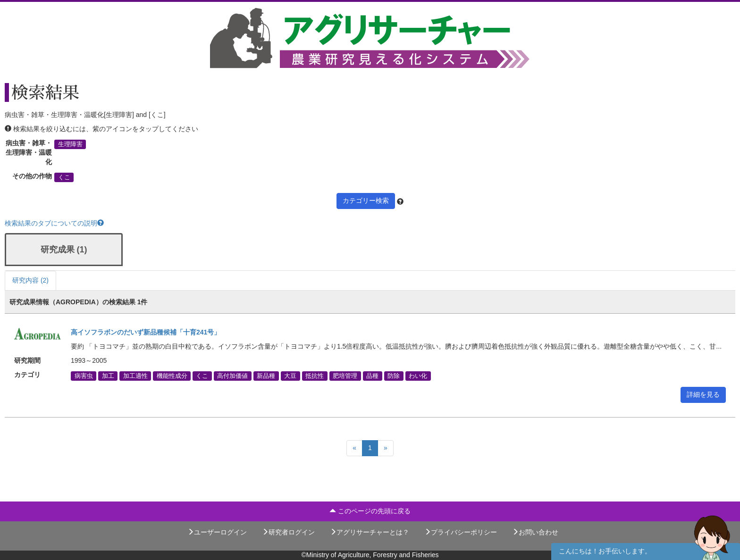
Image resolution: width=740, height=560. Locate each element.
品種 (372, 376)
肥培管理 (345, 376)
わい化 (418, 376)
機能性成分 (172, 376)
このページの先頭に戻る (370, 511)
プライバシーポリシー (461, 532)
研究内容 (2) (30, 280)
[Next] (386, 448)
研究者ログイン (288, 532)
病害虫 (84, 376)
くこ (64, 177)
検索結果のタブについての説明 (54, 223)
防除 (394, 376)
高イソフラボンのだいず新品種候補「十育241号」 (146, 332)
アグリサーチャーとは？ (370, 532)
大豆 (290, 376)
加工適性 (135, 376)
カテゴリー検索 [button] (366, 201)
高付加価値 (232, 376)
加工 (108, 376)
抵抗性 (315, 376)
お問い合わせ (535, 532)
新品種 (266, 376)
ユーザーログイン (217, 532)
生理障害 (70, 144)
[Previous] (354, 448)
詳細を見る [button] (703, 394)
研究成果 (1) (64, 250)
